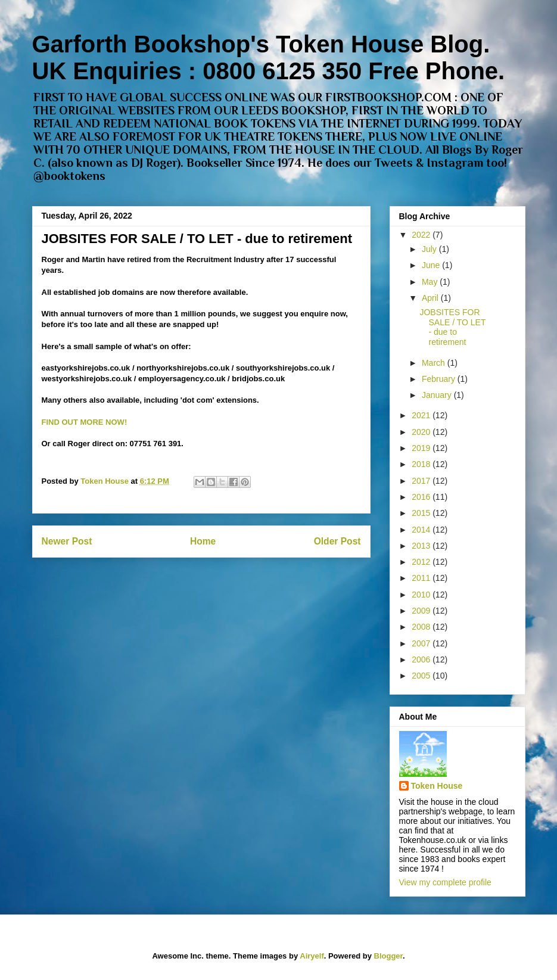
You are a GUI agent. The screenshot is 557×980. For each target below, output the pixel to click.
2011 (422, 578)
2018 (422, 464)
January (438, 395)
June (432, 265)
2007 (422, 643)
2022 (422, 235)
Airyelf (312, 956)
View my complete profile (445, 882)
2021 (422, 415)
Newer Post (67, 541)
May (431, 282)
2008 (422, 627)
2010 (422, 595)
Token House (437, 786)
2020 (422, 432)
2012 (422, 562)
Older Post (337, 541)
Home (203, 541)
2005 (422, 676)
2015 (422, 513)
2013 (422, 546)
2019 (422, 448)
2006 (422, 659)
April (431, 298)
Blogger (388, 956)
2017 (422, 481)
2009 (422, 611)
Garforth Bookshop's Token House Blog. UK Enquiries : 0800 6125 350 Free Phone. (269, 57)
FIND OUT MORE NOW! (85, 422)
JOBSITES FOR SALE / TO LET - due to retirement (452, 327)
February (440, 379)
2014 (422, 530)
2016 (422, 497)
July (430, 249)
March (435, 363)
